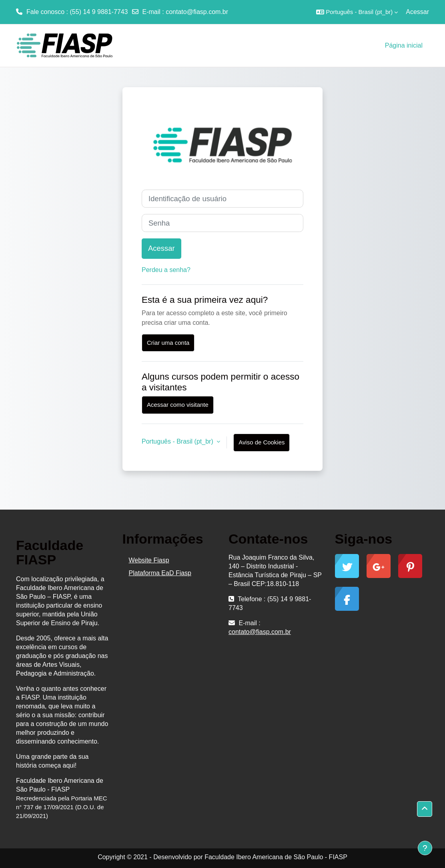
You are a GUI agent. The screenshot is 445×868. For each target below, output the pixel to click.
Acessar (417, 12)
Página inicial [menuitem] (404, 45)
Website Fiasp (149, 560)
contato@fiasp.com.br (197, 12)
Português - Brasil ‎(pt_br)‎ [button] (178, 441)
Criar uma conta (168, 343)
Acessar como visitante (178, 405)
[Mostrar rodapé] (425, 848)
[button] (357, 12)
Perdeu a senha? (166, 270)
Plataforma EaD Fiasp (160, 573)
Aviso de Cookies (262, 442)
